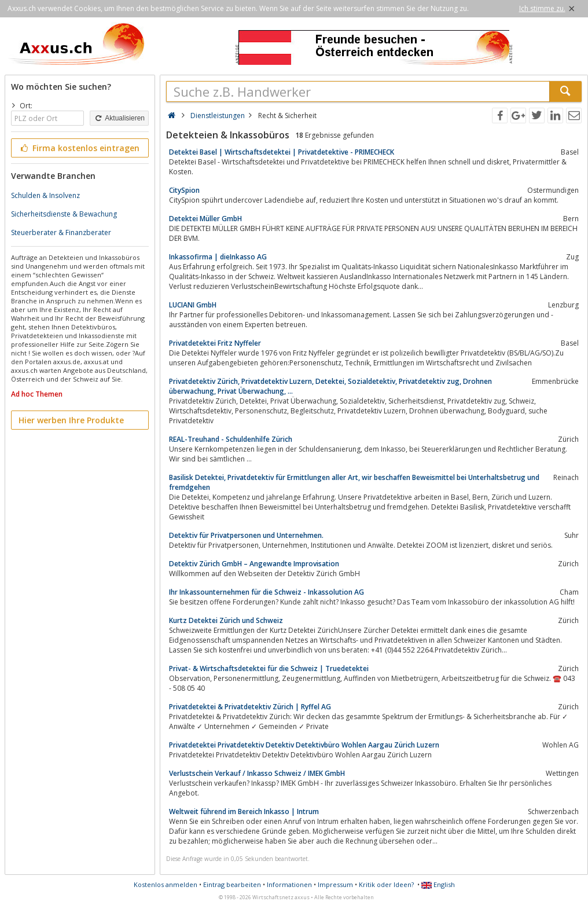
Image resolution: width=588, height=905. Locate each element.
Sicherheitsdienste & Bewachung (64, 214)
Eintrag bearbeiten (232, 884)
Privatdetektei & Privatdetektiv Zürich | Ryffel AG (250, 707)
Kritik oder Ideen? (386, 884)
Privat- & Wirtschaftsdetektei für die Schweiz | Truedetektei (269, 668)
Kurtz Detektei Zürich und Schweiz (226, 620)
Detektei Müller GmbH (205, 219)
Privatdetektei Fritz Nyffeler (215, 343)
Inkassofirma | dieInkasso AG (218, 257)
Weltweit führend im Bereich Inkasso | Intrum (244, 811)
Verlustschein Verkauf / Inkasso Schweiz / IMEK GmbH (257, 773)
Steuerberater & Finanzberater (61, 232)
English (438, 884)
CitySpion (184, 190)
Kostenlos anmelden (166, 884)
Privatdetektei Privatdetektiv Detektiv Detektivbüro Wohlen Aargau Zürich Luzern (304, 745)
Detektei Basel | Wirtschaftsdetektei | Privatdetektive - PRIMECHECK (282, 152)
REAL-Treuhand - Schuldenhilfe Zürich (231, 439)
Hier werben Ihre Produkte (71, 420)
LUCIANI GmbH (193, 305)
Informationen (289, 884)
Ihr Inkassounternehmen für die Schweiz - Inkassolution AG (267, 592)
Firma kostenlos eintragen (79, 148)
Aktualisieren (119, 118)
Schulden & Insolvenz (45, 195)
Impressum (335, 884)
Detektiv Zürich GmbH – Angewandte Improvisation (254, 564)
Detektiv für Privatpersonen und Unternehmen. (246, 535)
